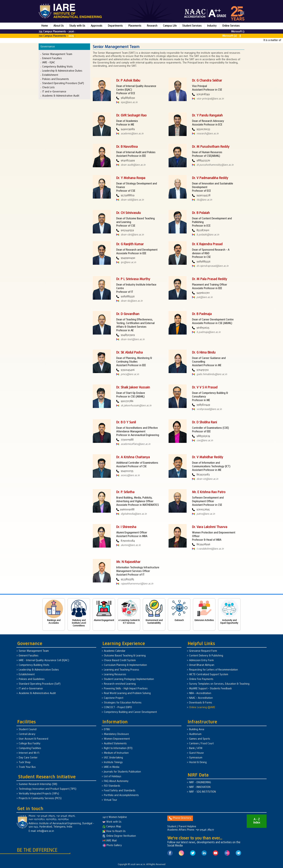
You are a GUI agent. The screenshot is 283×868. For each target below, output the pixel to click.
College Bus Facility (30, 744)
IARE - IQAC (49, 62)
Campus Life (170, 26)
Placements (135, 26)
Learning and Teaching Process (122, 670)
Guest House (196, 753)
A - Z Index (257, 821)
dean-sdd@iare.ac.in (130, 200)
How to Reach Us (114, 831)
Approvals (97, 26)
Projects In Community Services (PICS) (40, 798)
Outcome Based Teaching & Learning (125, 656)
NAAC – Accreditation (201, 698)
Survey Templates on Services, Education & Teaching (219, 684)
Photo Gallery (112, 845)
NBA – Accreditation (200, 693)
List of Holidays (113, 777)
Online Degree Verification (119, 836)
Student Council (28, 730)
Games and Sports (200, 739)
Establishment (50, 75)
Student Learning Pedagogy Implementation (129, 679)
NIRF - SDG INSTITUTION (203, 792)
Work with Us (112, 822)
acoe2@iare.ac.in (128, 476)
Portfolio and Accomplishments (121, 795)
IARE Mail (110, 841)
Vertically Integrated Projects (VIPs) (39, 794)
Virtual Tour (111, 800)
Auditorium (195, 734)
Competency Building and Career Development (130, 712)
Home (45, 26)
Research (152, 26)
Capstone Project (114, 698)
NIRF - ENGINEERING (200, 783)
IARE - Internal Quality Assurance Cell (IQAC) (44, 660)
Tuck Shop (25, 762)
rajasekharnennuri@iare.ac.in (135, 584)
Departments (115, 26)
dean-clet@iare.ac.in (130, 235)
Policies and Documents (56, 79)
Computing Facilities (30, 748)
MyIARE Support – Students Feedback (210, 689)
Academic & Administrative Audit (61, 96)
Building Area (197, 730)
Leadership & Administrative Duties (62, 71)
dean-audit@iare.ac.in (131, 165)
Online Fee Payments (201, 679)
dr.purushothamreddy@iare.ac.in (213, 165)
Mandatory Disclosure (116, 734)
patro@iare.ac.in (203, 514)
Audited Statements (115, 744)
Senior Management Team (57, 54)
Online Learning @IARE (202, 708)
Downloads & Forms (201, 703)
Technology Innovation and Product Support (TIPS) (48, 789)
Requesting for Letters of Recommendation (214, 670)
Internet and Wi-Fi (29, 753)
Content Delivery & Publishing (206, 656)
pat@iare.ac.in (202, 297)
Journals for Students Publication (122, 772)
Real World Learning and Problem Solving (127, 693)
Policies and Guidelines (32, 679)
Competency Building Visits (57, 67)
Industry (212, 26)
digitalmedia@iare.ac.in (131, 514)
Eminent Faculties (52, 58)
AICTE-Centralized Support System (209, 675)
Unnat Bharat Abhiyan (202, 665)
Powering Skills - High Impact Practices (126, 689)
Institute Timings (113, 762)
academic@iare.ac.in (130, 134)
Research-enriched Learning (120, 684)
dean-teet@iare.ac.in (130, 340)
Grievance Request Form (203, 651)
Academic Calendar (115, 651)
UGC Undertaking (113, 758)
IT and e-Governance (54, 92)
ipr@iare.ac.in (126, 262)
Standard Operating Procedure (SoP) (63, 83)
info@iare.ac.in (45, 831)
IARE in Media (112, 767)
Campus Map (112, 827)
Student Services (192, 26)
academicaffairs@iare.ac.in (133, 444)
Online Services (231, 26)
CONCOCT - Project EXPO (118, 708)
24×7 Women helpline (115, 817)
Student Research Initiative (47, 777)
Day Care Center (28, 758)
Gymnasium (196, 758)
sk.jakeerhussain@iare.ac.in (134, 406)
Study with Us (77, 26)
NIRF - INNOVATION (200, 787)
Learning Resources (115, 675)
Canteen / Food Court (201, 744)
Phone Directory (180, 818)
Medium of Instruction (116, 753)
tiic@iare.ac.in (202, 200)
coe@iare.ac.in (203, 441)
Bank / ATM (196, 748)
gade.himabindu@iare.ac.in (210, 374)
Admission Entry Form (201, 660)
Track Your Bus (27, 767)
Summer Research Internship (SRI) (38, 784)
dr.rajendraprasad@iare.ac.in (210, 266)
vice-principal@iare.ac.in (208, 99)
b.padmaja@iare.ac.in (206, 332)
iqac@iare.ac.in (127, 102)
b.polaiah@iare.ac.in (206, 235)
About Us (59, 26)
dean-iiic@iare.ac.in (129, 301)
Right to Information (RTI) (118, 748)
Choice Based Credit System (120, 660)
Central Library (27, 734)
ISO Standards (112, 786)
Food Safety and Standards (120, 791)
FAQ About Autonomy (116, 781)
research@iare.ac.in (205, 134)
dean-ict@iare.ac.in (205, 479)
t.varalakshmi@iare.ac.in (208, 549)
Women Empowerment (117, 739)
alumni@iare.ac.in (128, 545)
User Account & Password (33, 739)
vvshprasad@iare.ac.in (207, 409)
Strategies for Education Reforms (123, 703)
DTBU (107, 730)
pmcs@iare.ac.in (128, 374)
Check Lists (48, 87)
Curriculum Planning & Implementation (125, 665)
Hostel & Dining (198, 762)
